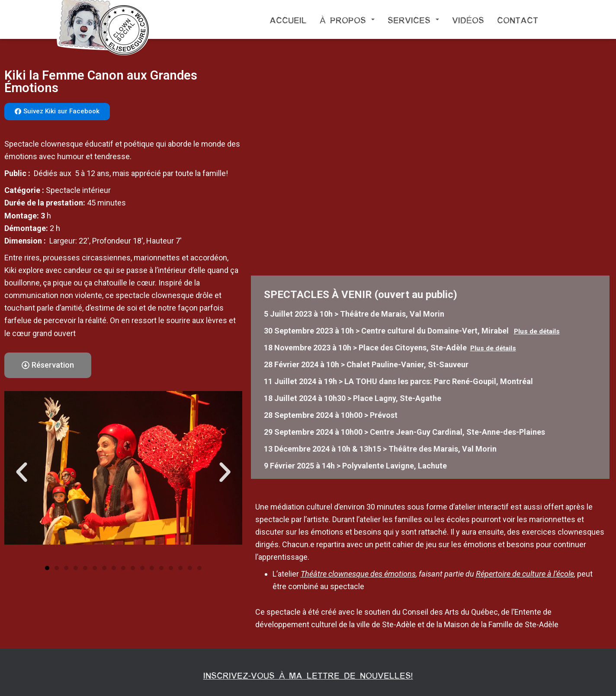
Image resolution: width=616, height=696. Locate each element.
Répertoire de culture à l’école (525, 574)
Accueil (288, 19)
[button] (57, 112)
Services (413, 19)
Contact (518, 19)
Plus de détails (537, 331)
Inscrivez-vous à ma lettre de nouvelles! (308, 675)
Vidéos (468, 19)
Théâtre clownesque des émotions (358, 574)
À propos (347, 19)
